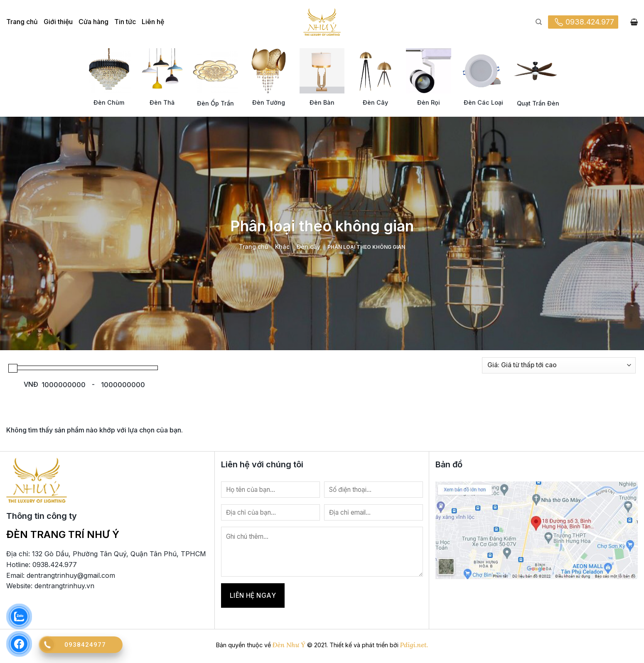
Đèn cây (308, 247)
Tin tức (125, 22)
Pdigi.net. (414, 645)
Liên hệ (153, 22)
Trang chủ (22, 22)
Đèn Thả (162, 102)
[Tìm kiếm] (539, 22)
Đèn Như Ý (289, 645)
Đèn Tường (269, 102)
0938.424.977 (583, 22)
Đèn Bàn (322, 102)
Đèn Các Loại (483, 102)
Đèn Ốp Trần (215, 103)
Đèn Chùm (109, 102)
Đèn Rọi (429, 102)
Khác (282, 247)
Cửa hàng (93, 22)
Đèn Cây (375, 102)
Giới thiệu (58, 22)
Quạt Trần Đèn (538, 103)
